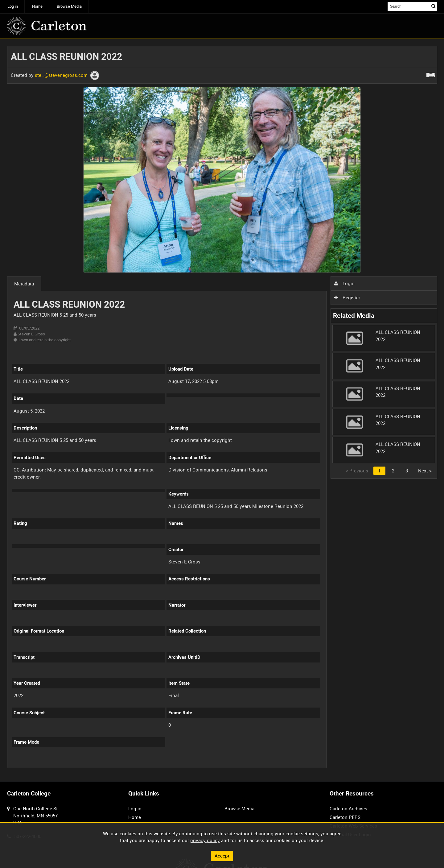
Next (425, 471)
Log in (13, 6)
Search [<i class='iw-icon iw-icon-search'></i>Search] (434, 6)
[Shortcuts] (431, 74)
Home (37, 6)
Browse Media (69, 6)
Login (344, 283)
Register (347, 297)
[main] (222, 411)
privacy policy (205, 840)
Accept (222, 856)
